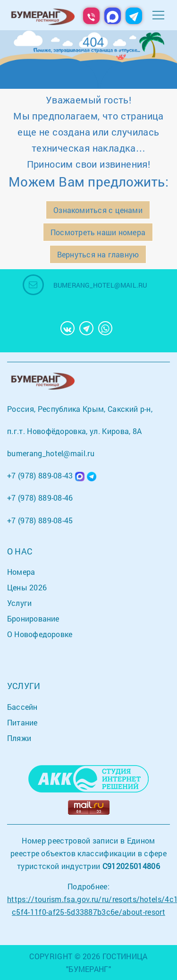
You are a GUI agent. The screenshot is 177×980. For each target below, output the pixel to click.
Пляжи (19, 738)
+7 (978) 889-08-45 (40, 520)
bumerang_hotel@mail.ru (100, 285)
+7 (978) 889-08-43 (40, 475)
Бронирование (33, 618)
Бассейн (22, 707)
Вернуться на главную (98, 254)
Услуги (19, 603)
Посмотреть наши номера (98, 232)
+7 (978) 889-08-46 (40, 498)
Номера (21, 572)
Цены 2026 (27, 587)
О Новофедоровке (40, 634)
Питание (22, 722)
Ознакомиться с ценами (98, 210)
